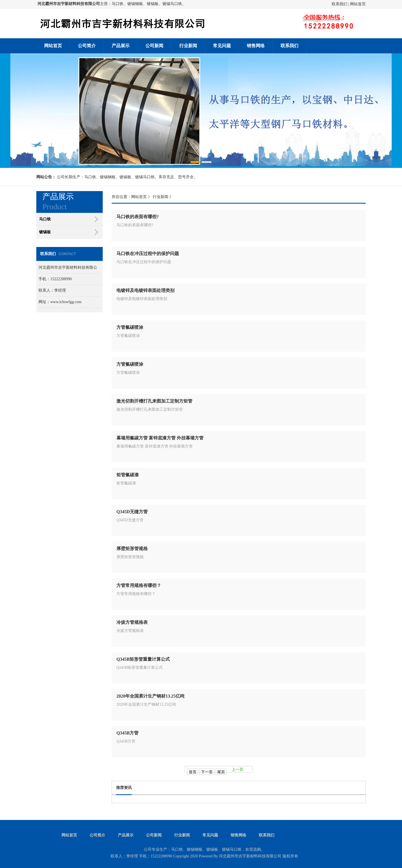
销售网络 (256, 46)
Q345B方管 (127, 733)
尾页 (221, 772)
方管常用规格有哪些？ (139, 585)
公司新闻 (154, 46)
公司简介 (87, 46)
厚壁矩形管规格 (132, 549)
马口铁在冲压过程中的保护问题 (148, 254)
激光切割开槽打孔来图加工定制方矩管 (154, 401)
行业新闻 (188, 46)
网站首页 (358, 4)
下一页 (207, 772)
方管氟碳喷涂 (130, 327)
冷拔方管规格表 (132, 622)
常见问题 (222, 46)
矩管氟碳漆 (128, 475)
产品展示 (121, 46)
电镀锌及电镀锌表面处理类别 (145, 290)
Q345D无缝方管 (132, 512)
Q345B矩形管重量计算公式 (143, 659)
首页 (193, 772)
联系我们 (339, 4)
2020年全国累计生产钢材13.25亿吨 (150, 696)
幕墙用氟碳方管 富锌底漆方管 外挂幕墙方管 (160, 438)
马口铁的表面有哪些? (138, 217)
